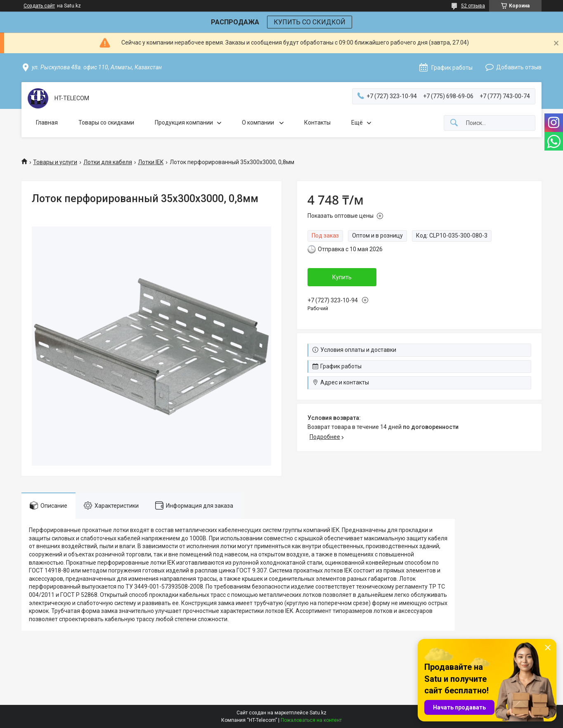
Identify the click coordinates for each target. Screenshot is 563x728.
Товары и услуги (55, 162)
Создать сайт (39, 6)
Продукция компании (184, 123)
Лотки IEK (151, 162)
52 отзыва (473, 6)
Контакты (317, 123)
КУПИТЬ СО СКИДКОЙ (310, 22)
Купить (342, 277)
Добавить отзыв (519, 67)
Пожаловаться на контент (311, 720)
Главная (47, 123)
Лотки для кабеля (108, 162)
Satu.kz (318, 713)
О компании (259, 123)
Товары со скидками (106, 123)
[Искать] (454, 123)
